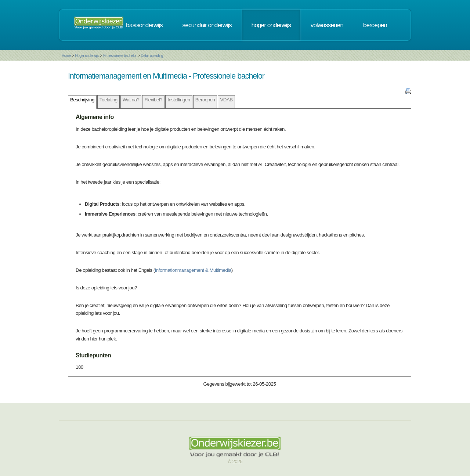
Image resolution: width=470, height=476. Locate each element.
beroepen (375, 25)
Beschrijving (82, 100)
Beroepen (205, 100)
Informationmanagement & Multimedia (193, 270)
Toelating (109, 100)
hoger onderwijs (271, 25)
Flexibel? (153, 100)
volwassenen (327, 25)
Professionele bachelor (120, 56)
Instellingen (179, 100)
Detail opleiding (152, 56)
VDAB (226, 100)
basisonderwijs (144, 25)
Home (66, 56)
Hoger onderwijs (87, 56)
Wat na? (131, 100)
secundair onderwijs (207, 25)
